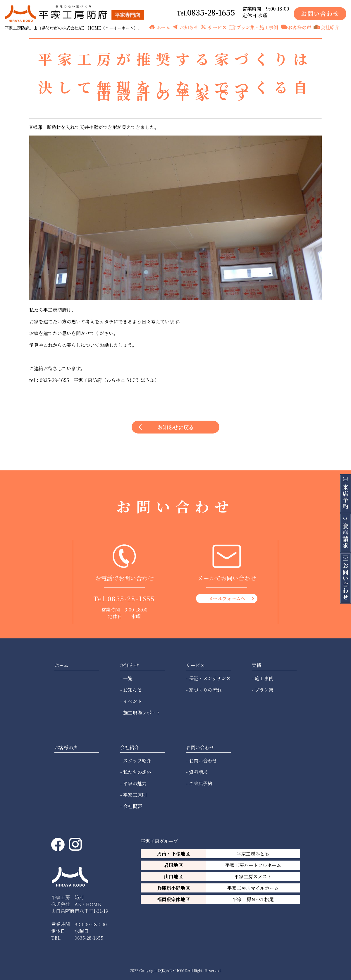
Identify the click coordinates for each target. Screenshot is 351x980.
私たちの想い (137, 772)
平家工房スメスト (253, 877)
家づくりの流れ (205, 690)
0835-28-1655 (211, 12)
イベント (133, 701)
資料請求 (198, 772)
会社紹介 (330, 27)
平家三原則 (135, 795)
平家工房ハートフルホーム (253, 865)
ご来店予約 (201, 783)
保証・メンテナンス (210, 678)
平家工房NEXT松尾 (253, 899)
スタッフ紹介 (137, 761)
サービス (217, 27)
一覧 (128, 678)
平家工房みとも (253, 854)
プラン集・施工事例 (257, 27)
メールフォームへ (227, 598)
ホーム (163, 27)
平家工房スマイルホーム (253, 888)
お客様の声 (300, 27)
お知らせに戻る (176, 427)
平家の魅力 (135, 783)
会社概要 (133, 806)
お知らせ (189, 27)
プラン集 (264, 690)
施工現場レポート (142, 713)
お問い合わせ (203, 761)
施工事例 (264, 678)
